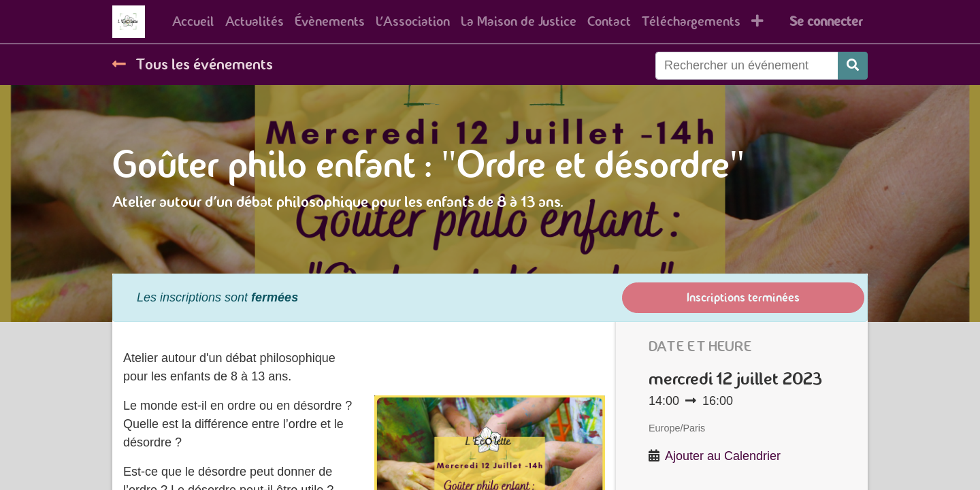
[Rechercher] (853, 66)
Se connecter (826, 21)
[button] (757, 22)
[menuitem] (193, 22)
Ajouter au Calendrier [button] (723, 456)
